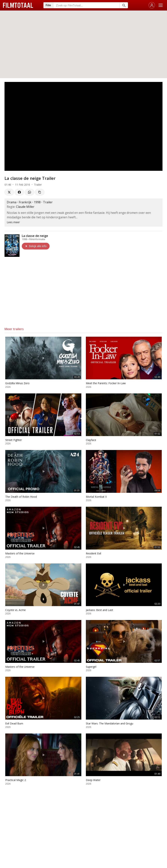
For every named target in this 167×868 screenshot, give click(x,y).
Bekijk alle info (36, 246)
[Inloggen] (152, 5)
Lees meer (13, 222)
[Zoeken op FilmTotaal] (86, 5)
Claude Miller (25, 207)
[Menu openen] (161, 5)
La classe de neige (35, 236)
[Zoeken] (124, 5)
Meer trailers (14, 329)
